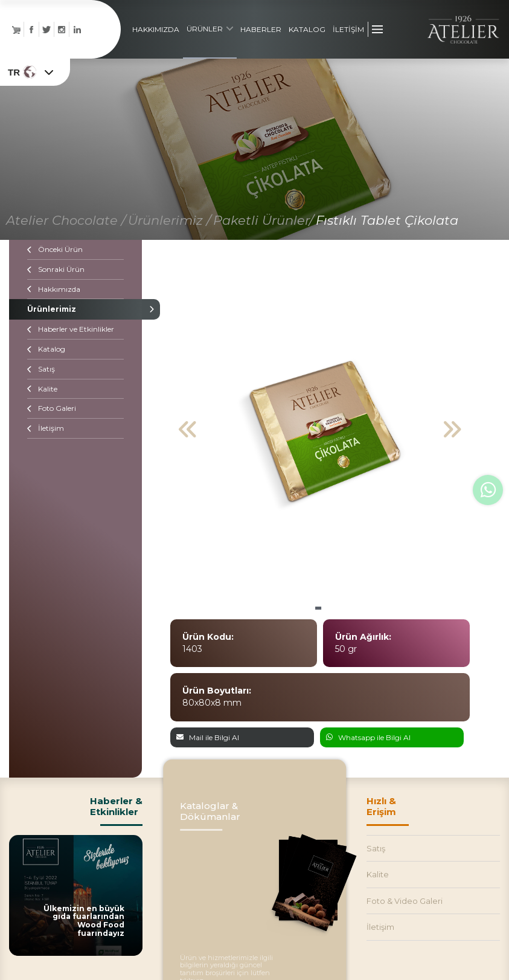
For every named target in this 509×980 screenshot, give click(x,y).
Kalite (42, 391)
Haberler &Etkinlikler (116, 808)
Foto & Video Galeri (405, 903)
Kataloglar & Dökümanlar (210, 813)
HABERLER (261, 30)
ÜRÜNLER (210, 29)
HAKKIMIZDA (156, 30)
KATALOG (307, 30)
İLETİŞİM (348, 30)
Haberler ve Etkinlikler (71, 331)
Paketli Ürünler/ (263, 222)
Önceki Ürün (55, 251)
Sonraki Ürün (56, 271)
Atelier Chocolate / (66, 222)
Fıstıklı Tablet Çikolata (387, 222)
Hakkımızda (54, 291)
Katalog (46, 351)
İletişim (46, 430)
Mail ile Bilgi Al (208, 739)
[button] (318, 610)
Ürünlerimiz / (169, 222)
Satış (41, 371)
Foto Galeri (52, 410)
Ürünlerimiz (75, 311)
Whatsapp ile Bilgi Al (368, 739)
